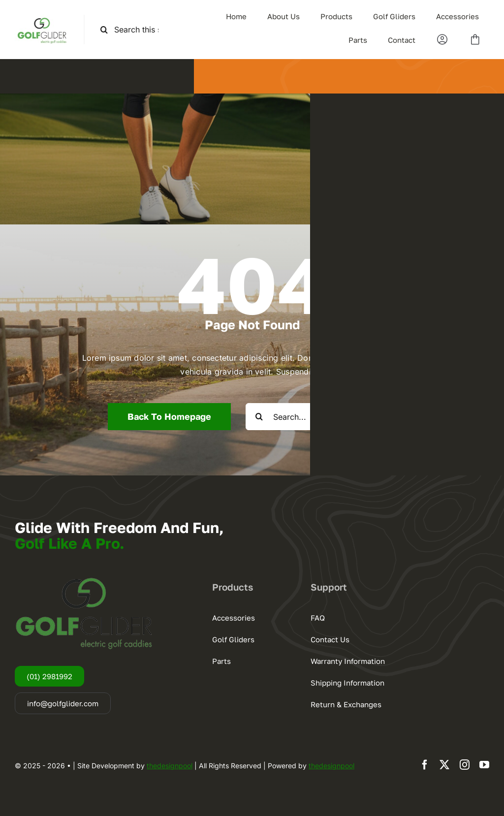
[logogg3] (42, 19)
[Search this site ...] (134, 30)
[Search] (104, 30)
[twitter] (444, 765)
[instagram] (465, 765)
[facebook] (425, 765)
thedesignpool (170, 766)
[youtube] (484, 765)
